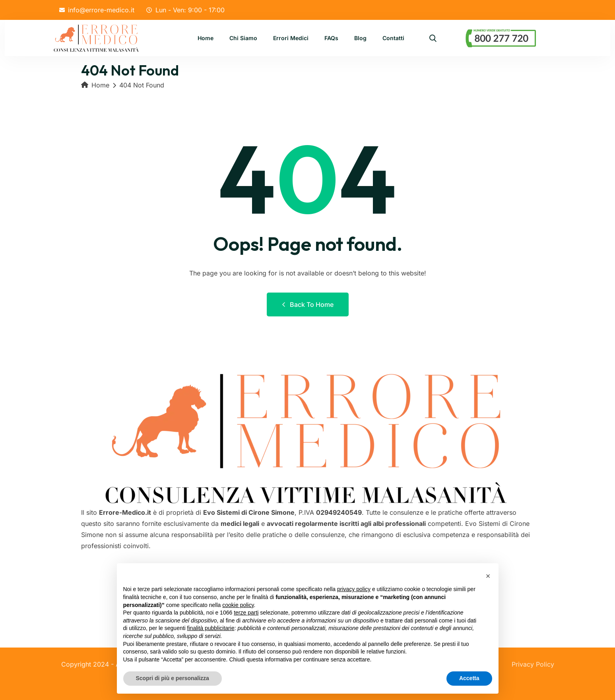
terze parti (246, 613)
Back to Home (308, 304)
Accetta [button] (469, 678)
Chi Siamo (243, 38)
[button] (488, 576)
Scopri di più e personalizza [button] (173, 678)
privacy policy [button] (354, 589)
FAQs (331, 38)
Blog (360, 38)
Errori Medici (291, 38)
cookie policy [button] (238, 605)
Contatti (393, 38)
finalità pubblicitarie (211, 628)
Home (206, 38)
